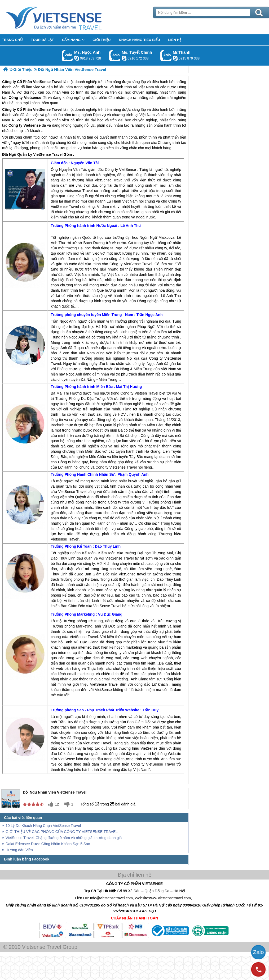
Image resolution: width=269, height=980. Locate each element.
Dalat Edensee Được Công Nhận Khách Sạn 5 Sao (48, 844)
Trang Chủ (67, 17)
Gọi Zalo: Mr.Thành (166, 56)
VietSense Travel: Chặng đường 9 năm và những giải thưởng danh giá (64, 838)
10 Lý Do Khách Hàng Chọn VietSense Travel (43, 826)
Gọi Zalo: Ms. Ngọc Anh (67, 56)
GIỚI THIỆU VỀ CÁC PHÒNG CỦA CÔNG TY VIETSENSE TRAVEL (62, 832)
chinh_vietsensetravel (124, 58)
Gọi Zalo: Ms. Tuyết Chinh (115, 56)
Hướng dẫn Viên (19, 850)
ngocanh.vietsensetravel (77, 58)
